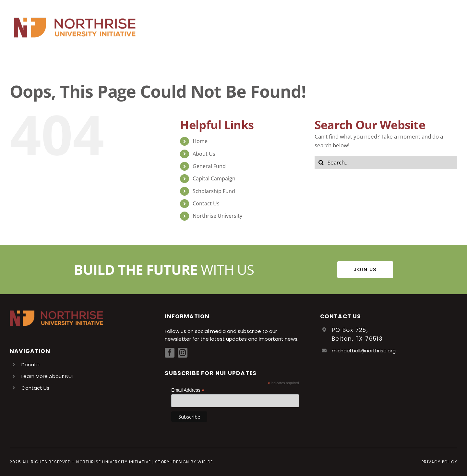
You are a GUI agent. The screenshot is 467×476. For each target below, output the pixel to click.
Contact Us (206, 203)
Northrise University (217, 216)
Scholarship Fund (214, 191)
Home (200, 141)
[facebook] (170, 353)
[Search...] (386, 163)
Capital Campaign (214, 178)
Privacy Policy (439, 462)
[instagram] (183, 353)
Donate (30, 365)
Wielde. (206, 462)
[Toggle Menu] (452, 28)
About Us (204, 154)
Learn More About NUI (47, 376)
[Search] (321, 163)
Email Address (188, 390)
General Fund (209, 166)
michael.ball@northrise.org (364, 351)
